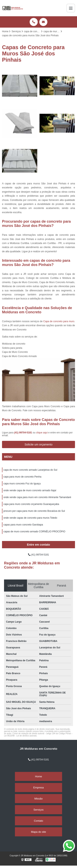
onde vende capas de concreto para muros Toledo (30, 518)
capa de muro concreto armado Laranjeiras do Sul (30, 470)
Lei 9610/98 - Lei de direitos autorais (20, 736)
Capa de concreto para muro (59, 321)
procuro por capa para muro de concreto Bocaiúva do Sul (34, 511)
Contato (38, 821)
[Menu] (71, 8)
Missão (38, 799)
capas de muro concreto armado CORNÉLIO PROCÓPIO (34, 532)
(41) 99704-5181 (23, 433)
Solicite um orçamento (39, 444)
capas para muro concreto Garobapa (23, 525)
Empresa (38, 788)
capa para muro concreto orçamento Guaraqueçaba (31, 504)
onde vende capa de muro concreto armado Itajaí (30, 490)
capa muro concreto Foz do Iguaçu (22, 484)
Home (39, 776)
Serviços (38, 810)
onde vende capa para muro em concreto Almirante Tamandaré (37, 497)
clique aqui (42, 433)
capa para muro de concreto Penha (22, 477)
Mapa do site (38, 832)
